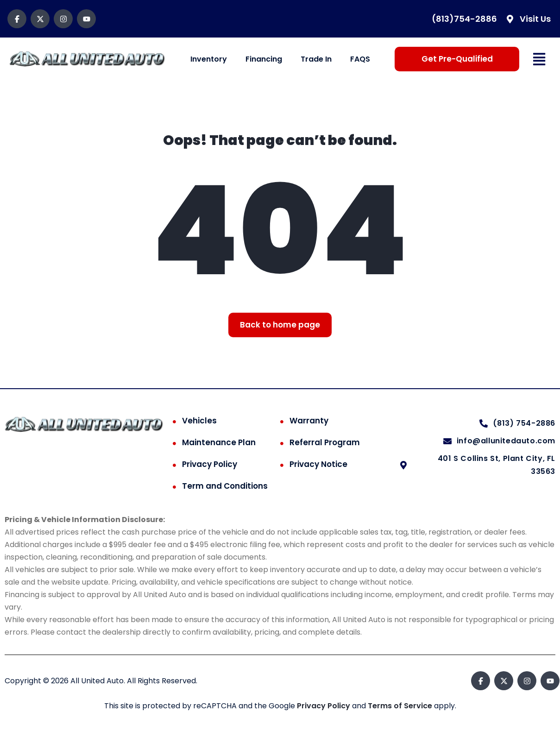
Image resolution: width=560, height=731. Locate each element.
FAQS (360, 59)
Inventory (209, 59)
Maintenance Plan (219, 442)
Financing (264, 59)
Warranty (309, 421)
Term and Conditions (225, 486)
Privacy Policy (210, 464)
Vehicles (199, 421)
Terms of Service (401, 706)
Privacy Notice (318, 464)
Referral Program (325, 442)
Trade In (316, 59)
